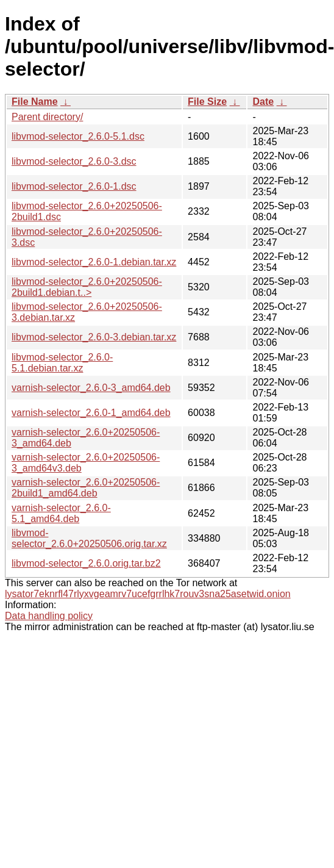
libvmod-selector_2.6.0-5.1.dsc (78, 136)
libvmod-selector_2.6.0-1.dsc (74, 186)
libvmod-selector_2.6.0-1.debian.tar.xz (94, 262)
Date (263, 102)
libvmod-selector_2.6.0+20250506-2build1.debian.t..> (87, 287)
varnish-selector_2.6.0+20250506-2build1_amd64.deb (86, 488)
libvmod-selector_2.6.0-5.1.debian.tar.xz (62, 363)
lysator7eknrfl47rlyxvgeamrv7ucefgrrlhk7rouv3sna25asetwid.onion (148, 594)
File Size (207, 102)
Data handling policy (49, 616)
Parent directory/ (47, 117)
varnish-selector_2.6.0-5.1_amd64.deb (61, 513)
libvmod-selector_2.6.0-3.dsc (74, 161)
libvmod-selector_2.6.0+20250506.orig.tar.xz (89, 538)
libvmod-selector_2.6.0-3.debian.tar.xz (94, 337)
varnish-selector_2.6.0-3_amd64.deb (91, 388)
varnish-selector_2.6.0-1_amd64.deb (91, 413)
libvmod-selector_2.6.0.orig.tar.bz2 (86, 563)
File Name (35, 102)
